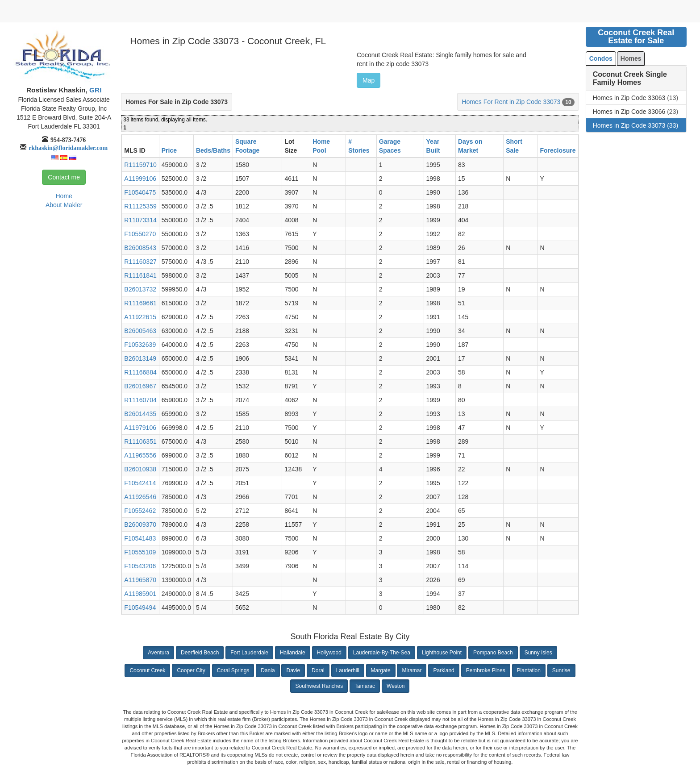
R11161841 (140, 275)
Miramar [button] (412, 670)
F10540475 (140, 192)
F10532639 (140, 345)
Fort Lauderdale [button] (249, 653)
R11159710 (140, 165)
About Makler (64, 205)
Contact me (64, 177)
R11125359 (140, 206)
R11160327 (140, 262)
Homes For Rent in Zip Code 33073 (511, 102)
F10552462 (140, 511)
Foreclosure (558, 150)
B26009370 (140, 524)
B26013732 (140, 289)
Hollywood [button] (329, 653)
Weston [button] (396, 686)
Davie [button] (293, 670)
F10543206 (140, 566)
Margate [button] (381, 670)
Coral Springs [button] (233, 670)
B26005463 (140, 331)
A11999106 (140, 179)
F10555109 (140, 552)
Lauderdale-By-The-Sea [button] (382, 653)
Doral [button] (318, 670)
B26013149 (140, 358)
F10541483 (140, 538)
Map (369, 80)
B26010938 (140, 469)
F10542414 (140, 483)
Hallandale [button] (293, 653)
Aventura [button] (158, 653)
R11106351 (140, 441)
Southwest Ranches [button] (319, 686)
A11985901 (140, 594)
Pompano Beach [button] (493, 653)
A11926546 (140, 497)
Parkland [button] (444, 670)
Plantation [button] (529, 670)
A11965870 (140, 580)
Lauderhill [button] (348, 670)
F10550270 (140, 234)
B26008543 (140, 248)
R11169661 (140, 303)
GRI (95, 90)
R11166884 (140, 372)
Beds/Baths (213, 150)
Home (64, 196)
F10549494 (140, 608)
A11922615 (140, 317)
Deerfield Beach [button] (200, 653)
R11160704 (140, 400)
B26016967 (140, 386)
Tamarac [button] (365, 686)
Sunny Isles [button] (538, 653)
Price (169, 150)
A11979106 (140, 428)
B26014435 (140, 414)
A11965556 (140, 455)
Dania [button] (268, 670)
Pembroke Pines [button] (486, 670)
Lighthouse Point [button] (442, 653)
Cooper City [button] (191, 670)
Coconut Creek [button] (147, 670)
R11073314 (140, 220)
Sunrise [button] (561, 670)
